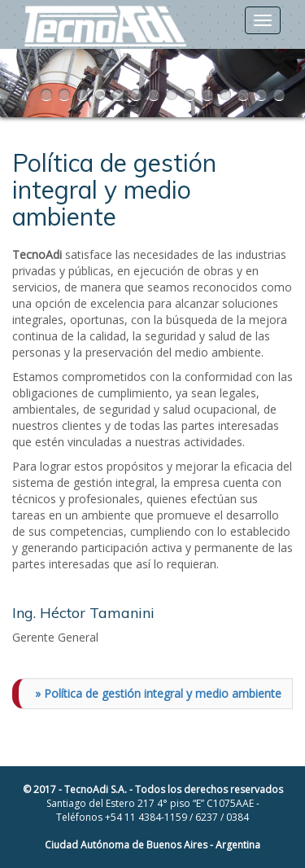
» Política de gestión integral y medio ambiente (158, 693)
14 (281, 95)
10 (209, 95)
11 (227, 95)
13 (263, 95)
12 (245, 95)
